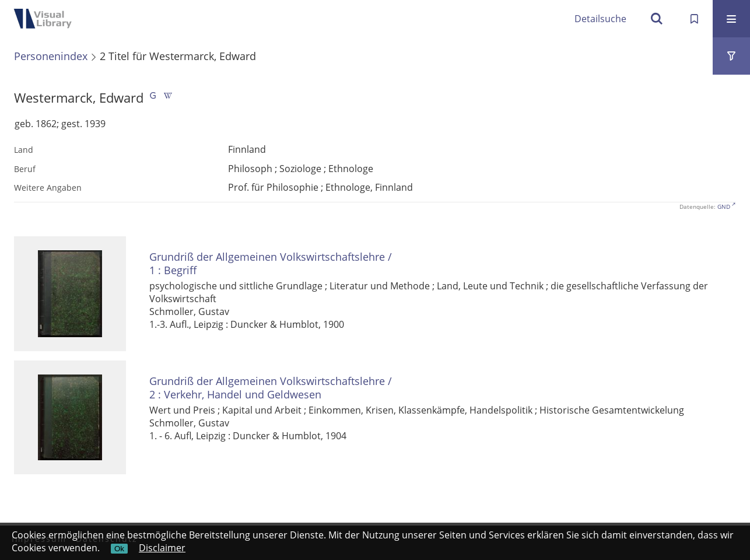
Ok (119, 549)
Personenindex (51, 56)
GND (724, 206)
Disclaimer (162, 548)
